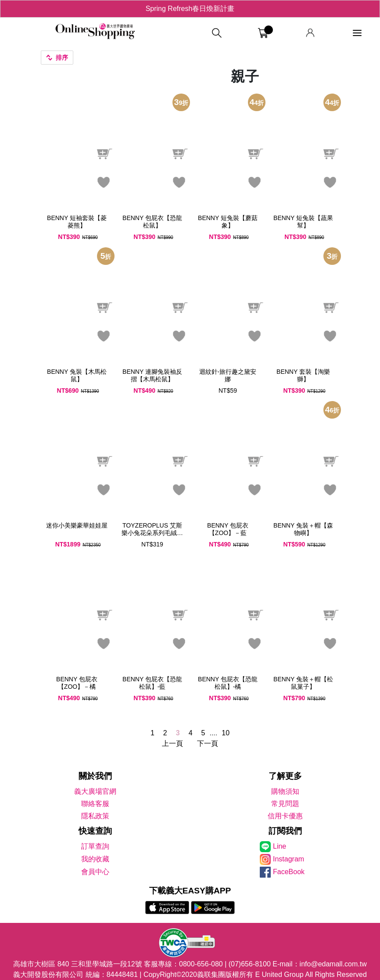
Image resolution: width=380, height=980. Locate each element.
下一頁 (208, 743)
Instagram (289, 859)
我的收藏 (95, 859)
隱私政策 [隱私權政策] (95, 816)
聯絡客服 (95, 804)
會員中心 (95, 872)
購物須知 (285, 791)
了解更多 (285, 776)
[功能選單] (357, 33)
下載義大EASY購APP (190, 891)
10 (226, 733)
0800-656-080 (201, 964)
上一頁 (172, 743)
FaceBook (289, 872)
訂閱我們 (285, 831)
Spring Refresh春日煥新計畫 (190, 9)
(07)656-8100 (250, 964)
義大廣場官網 (95, 791)
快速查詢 (95, 831)
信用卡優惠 (285, 816)
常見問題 (285, 804)
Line (280, 846)
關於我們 (95, 776)
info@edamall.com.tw (333, 964)
